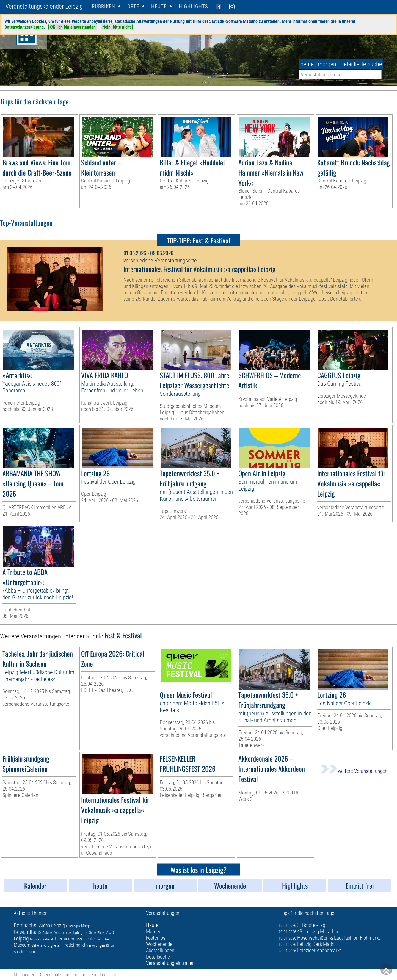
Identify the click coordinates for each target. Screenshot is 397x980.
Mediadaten (24, 975)
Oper (79, 939)
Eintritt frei (103, 939)
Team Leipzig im (104, 975)
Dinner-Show (97, 933)
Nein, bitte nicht (117, 27)
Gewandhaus (28, 932)
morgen (327, 64)
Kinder (110, 946)
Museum (22, 945)
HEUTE (159, 6)
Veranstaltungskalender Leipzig (44, 6)
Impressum (75, 975)
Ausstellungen (24, 952)
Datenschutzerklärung (24, 27)
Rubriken (104, 6)
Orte (133, 6)
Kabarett (48, 939)
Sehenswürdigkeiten (46, 945)
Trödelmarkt (74, 945)
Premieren (64, 939)
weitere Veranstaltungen (354, 771)
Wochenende (63, 933)
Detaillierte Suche (361, 64)
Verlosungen (96, 945)
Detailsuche (158, 957)
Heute (89, 939)
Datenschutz (50, 975)
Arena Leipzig (52, 925)
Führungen (73, 926)
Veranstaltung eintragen (170, 963)
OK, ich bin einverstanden (73, 27)
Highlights (193, 6)
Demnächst (26, 925)
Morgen (87, 926)
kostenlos (156, 938)
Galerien (48, 933)
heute (307, 64)
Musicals (36, 939)
